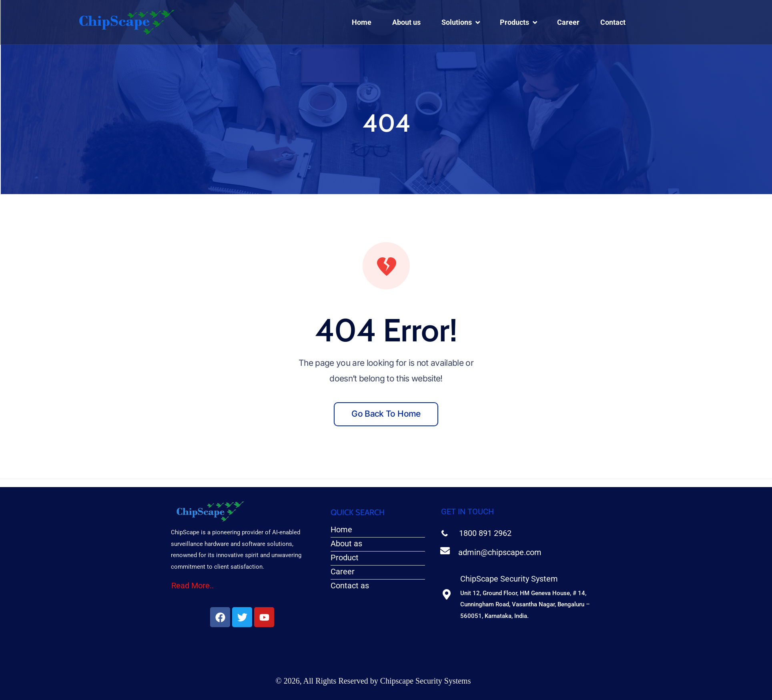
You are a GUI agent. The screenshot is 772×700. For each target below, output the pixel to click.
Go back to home (386, 414)
